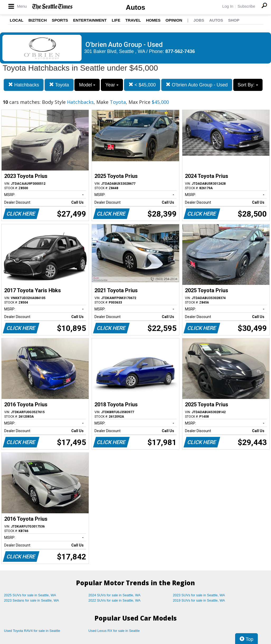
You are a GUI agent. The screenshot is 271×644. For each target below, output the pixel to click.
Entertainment (90, 20)
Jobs (199, 20)
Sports (60, 20)
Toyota (59, 85)
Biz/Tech (38, 20)
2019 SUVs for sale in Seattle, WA (199, 600)
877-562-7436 (180, 51)
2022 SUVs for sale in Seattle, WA (115, 600)
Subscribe (246, 6)
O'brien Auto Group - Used (197, 85)
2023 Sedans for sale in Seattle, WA (31, 600)
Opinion (174, 20)
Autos (136, 7)
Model (87, 85)
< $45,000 (142, 85)
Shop (234, 20)
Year (112, 85)
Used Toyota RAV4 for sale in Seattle (32, 631)
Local (17, 20)
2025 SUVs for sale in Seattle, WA (30, 595)
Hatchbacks (24, 85)
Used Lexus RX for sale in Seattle (114, 631)
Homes (153, 20)
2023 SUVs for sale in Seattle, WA (199, 595)
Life (116, 20)
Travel (133, 20)
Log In (228, 6)
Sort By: (248, 85)
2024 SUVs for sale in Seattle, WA (115, 595)
